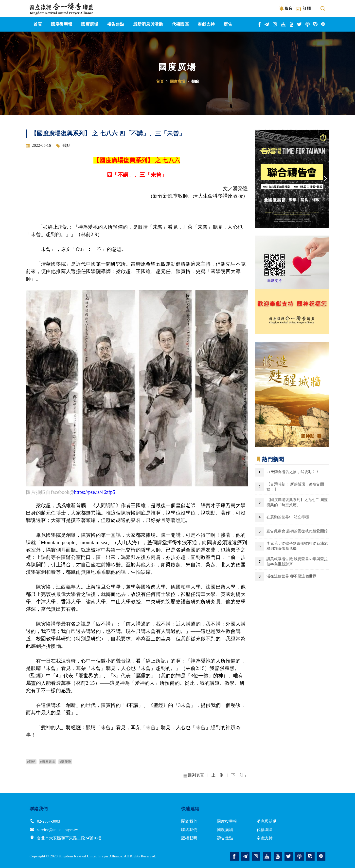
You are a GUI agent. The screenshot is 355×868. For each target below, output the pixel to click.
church (284, 24)
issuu (316, 24)
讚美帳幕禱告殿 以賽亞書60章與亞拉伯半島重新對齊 (297, 562)
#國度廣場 (48, 762)
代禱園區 (265, 830)
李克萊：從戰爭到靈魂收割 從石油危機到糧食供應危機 (297, 546)
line (323, 24)
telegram (267, 24)
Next (325, 179)
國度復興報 (227, 821)
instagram (275, 24)
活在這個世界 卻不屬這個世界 (291, 576)
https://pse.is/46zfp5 (95, 492)
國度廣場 (178, 82)
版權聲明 (189, 838)
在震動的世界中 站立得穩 (288, 517)
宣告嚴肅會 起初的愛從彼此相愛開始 (297, 531)
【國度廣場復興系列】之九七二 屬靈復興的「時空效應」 (297, 502)
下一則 (237, 775)
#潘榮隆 (65, 762)
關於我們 (189, 821)
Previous (259, 179)
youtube (292, 24)
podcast (308, 24)
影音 (289, 9)
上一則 (218, 775)
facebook (260, 24)
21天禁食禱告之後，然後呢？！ (293, 472)
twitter (300, 24)
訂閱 (307, 9)
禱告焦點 (225, 838)
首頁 (160, 82)
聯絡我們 (189, 830)
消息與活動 (267, 821)
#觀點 (31, 762)
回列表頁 (196, 775)
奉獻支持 (265, 838)
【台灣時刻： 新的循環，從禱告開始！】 (295, 487)
